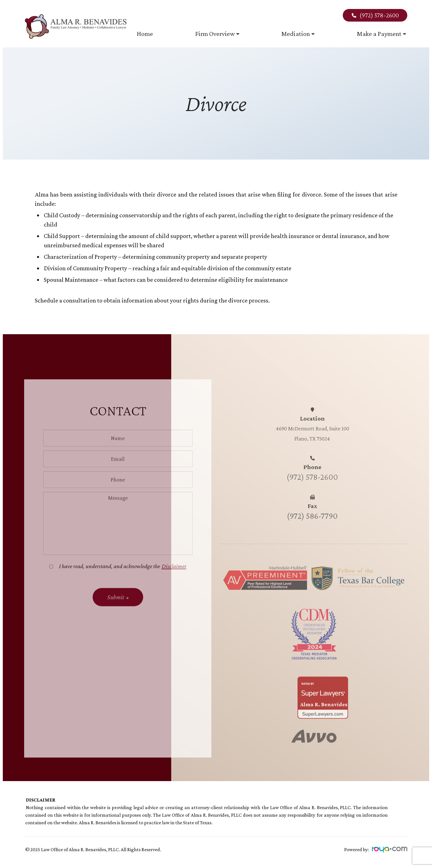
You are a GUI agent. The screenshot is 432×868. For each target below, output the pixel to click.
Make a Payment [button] (381, 34)
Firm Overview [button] (217, 34)
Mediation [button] (298, 34)
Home (145, 34)
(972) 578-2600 (375, 15)
